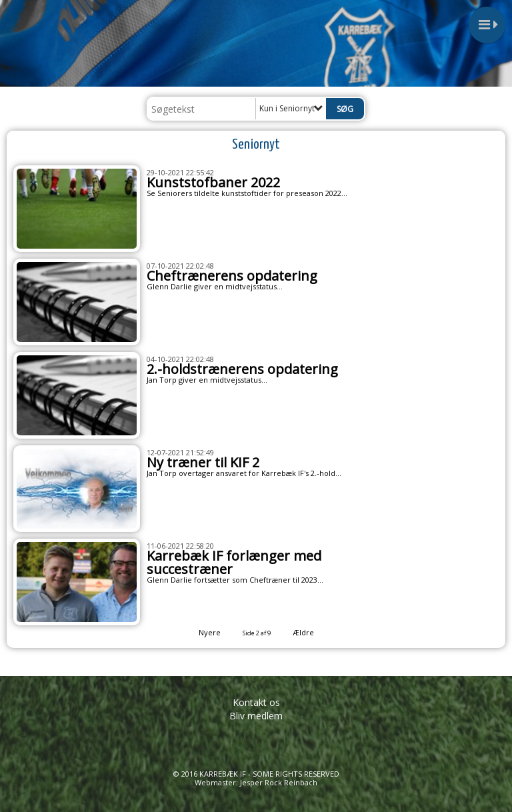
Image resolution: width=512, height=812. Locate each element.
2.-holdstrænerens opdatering (242, 369)
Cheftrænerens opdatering (232, 276)
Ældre (312, 632)
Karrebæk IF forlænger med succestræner (234, 562)
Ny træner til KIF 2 (203, 462)
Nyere (202, 632)
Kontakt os (256, 702)
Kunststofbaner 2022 (213, 182)
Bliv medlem (256, 716)
